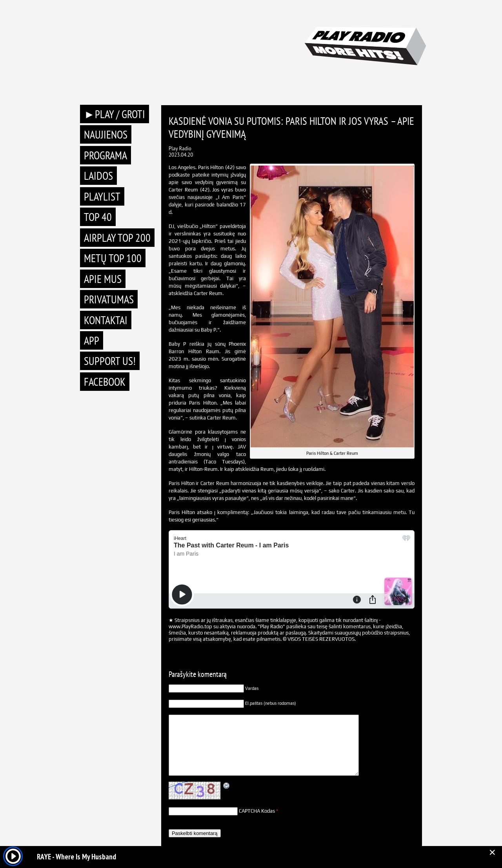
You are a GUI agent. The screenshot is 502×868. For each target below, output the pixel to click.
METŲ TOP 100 (113, 258)
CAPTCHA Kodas (257, 811)
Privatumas (109, 299)
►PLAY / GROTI (115, 114)
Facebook (105, 382)
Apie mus (103, 279)
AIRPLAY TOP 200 (117, 238)
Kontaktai (106, 320)
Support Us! (110, 361)
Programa (105, 155)
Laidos (98, 176)
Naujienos (106, 134)
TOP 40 (98, 217)
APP (92, 340)
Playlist (102, 196)
